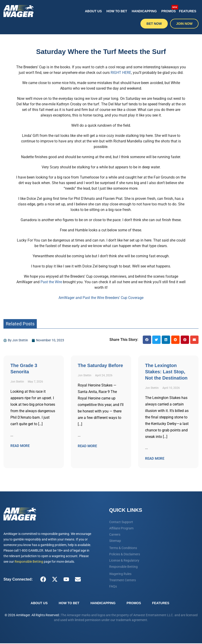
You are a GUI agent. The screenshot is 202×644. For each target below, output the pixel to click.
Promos (169, 9)
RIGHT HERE (121, 73)
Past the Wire (51, 282)
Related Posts (20, 324)
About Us (93, 11)
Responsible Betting (29, 562)
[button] (147, 340)
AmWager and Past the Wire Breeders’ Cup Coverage (101, 298)
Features (188, 11)
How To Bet (117, 11)
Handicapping (144, 11)
